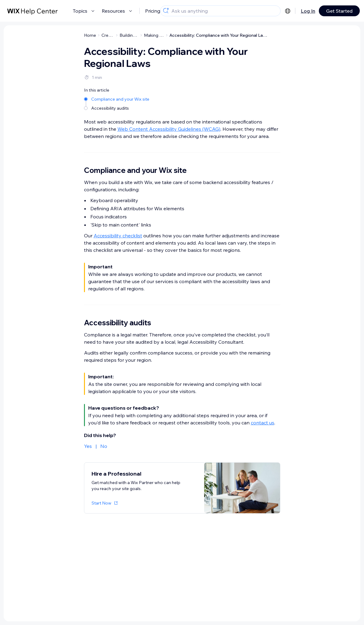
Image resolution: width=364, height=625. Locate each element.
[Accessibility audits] (117, 108)
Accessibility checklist (118, 236)
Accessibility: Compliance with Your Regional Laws (219, 35)
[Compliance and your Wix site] (117, 99)
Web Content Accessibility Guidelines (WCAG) (169, 129)
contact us (263, 423)
